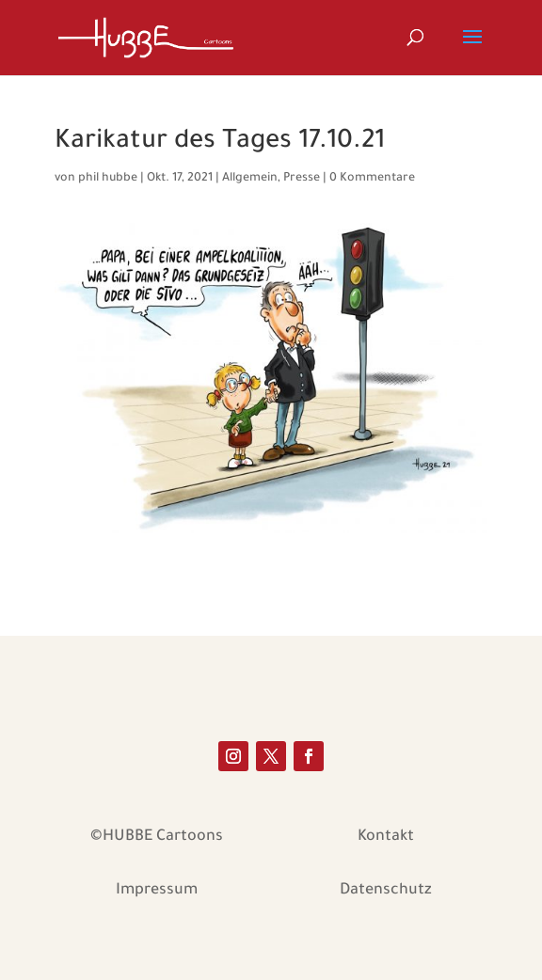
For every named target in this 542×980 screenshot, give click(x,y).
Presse (302, 179)
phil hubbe (108, 179)
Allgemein (250, 179)
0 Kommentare (372, 179)
